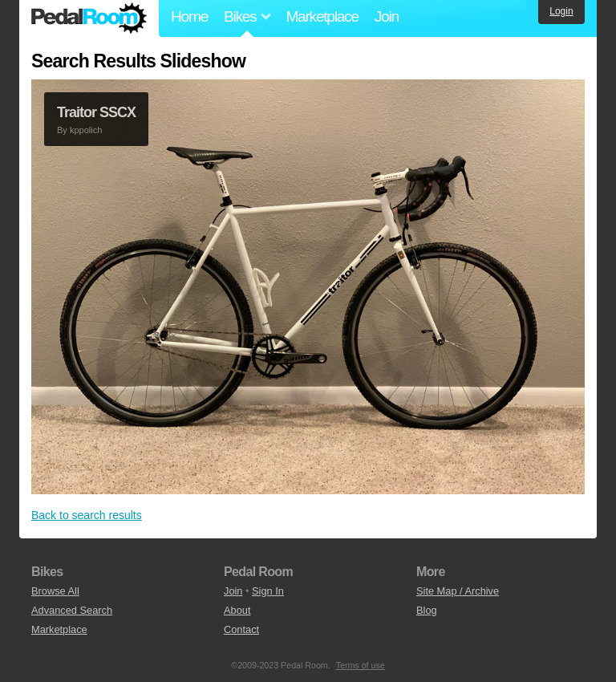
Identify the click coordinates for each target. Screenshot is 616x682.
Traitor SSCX (96, 112)
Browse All (55, 591)
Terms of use (361, 665)
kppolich (86, 130)
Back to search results (87, 515)
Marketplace (322, 16)
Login (561, 11)
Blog (427, 610)
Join (387, 16)
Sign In (268, 591)
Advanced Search (72, 610)
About (237, 610)
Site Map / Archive (458, 591)
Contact (241, 629)
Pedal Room (89, 18)
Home (189, 16)
